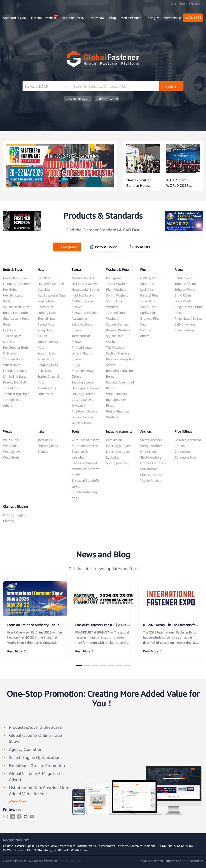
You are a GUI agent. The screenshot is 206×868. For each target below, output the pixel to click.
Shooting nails (48, 446)
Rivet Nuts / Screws (188, 318)
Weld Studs (11, 457)
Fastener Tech (67, 846)
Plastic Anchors (151, 475)
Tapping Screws (83, 382)
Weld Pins (10, 446)
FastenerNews (106, 846)
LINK (163, 846)
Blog (113, 18)
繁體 (182, 4)
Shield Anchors (151, 457)
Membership (172, 18)
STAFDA (37, 850)
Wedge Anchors (151, 446)
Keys (144, 324)
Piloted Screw (81, 347)
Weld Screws (12, 452)
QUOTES (193, 18)
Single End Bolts (15, 376)
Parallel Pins (149, 295)
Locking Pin (148, 278)
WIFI (67, 850)
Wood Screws (81, 423)
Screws (77, 270)
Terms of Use (173, 861)
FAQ (185, 861)
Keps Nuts (45, 371)
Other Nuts (45, 394)
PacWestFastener (13, 850)
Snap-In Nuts (47, 353)
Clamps (8, 521)
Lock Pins (147, 289)
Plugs (76, 365)
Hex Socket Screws (85, 284)
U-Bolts (8, 342)
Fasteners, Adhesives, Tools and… (137, 846)
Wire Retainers (116, 394)
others (8, 405)
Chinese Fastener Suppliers (20, 846)
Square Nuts (46, 301)
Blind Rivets (183, 295)
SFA (28, 850)
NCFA (181, 846)
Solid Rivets (183, 278)
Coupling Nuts (48, 365)
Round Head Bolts (16, 313)
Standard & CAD (15, 18)
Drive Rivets (183, 301)
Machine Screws (83, 278)
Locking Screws (82, 417)
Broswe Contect (107, 99)
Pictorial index (103, 247)
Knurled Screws (83, 371)
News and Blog (103, 554)
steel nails (45, 440)
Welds (7, 431)
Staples (43, 452)
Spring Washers (117, 295)
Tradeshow (97, 18)
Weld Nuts (10, 440)
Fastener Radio (47, 846)
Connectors (183, 452)
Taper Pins (148, 301)
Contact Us (196, 861)
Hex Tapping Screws (86, 388)
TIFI (60, 850)
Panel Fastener (185, 330)
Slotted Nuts (46, 318)
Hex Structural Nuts (51, 295)
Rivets (179, 270)
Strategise (50, 850)
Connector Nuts (186, 457)
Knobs (76, 475)
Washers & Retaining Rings (120, 270)
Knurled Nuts (47, 388)
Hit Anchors (148, 452)
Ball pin (146, 330)
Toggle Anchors (151, 480)
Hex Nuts (44, 278)
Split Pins (147, 284)
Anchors (146, 431)
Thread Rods (12, 388)
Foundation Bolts (15, 371)
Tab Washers (115, 347)
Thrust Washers (117, 284)
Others (76, 376)
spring (76, 486)
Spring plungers (117, 463)
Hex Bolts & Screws (17, 278)
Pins (143, 270)
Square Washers (117, 324)
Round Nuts (46, 324)
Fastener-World (86, 846)
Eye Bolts (10, 330)
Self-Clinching (185, 324)
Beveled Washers (118, 330)
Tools (75, 431)
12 (79, 861)
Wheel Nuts (46, 359)
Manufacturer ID (73, 18)
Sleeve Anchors (151, 440)
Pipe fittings (183, 431)
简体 (174, 4)
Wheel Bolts (12, 365)
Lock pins (113, 457)
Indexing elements (119, 431)
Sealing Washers (118, 353)
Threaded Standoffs (85, 480)
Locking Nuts (47, 313)
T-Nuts (42, 336)
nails (41, 431)
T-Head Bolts (12, 336)
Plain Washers (116, 289)
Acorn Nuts (45, 307)
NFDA (189, 846)
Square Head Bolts (16, 307)
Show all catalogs (78, 99)
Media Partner (131, 18)
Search (171, 86)
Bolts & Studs (13, 270)
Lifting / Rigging (15, 515)
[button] (88, 183)
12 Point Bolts (13, 359)
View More (17, 801)
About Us (147, 861)
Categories (67, 247)
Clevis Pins (148, 307)
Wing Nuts (45, 330)
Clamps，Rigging (15, 506)
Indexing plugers (118, 452)
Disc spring (114, 278)
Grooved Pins (150, 318)
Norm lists (140, 247)
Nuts (41, 270)
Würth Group (79, 850)
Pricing (152, 18)
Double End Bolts (15, 382)
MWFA (172, 846)
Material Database (44, 18)
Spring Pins (148, 313)
